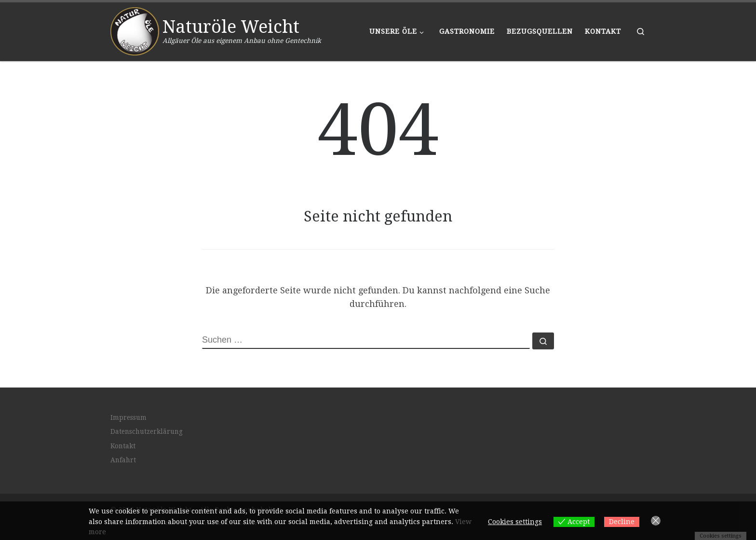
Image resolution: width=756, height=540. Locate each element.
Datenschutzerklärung (147, 431)
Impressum (128, 417)
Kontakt (123, 446)
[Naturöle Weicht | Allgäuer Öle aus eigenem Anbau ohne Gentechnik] (135, 30)
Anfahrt (123, 460)
